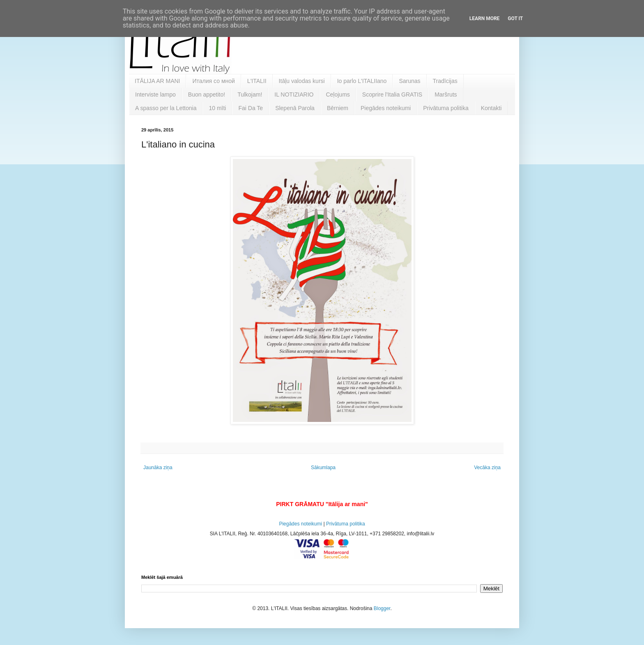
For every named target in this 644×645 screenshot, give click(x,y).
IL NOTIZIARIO (294, 94)
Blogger (382, 608)
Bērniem (338, 108)
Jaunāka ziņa (158, 468)
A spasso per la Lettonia (166, 108)
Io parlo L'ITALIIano (362, 81)
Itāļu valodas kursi (302, 81)
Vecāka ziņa (487, 468)
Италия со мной (213, 81)
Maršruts (446, 94)
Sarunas (409, 81)
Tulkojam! (250, 94)
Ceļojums (338, 94)
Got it (515, 18)
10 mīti (217, 108)
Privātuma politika (446, 108)
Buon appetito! (207, 94)
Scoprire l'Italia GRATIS (392, 94)
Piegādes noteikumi (386, 108)
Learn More (485, 18)
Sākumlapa (323, 468)
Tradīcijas (445, 81)
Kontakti (491, 108)
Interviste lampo (155, 94)
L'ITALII (257, 81)
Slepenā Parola (295, 108)
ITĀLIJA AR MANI (157, 81)
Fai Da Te (251, 108)
